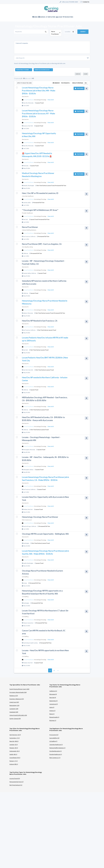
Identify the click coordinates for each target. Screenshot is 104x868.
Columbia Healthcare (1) (56, 745)
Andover (25, 313)
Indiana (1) (52, 711)
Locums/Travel (40, 103)
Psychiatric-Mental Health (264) (18, 692)
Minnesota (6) (53, 694)
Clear (86, 74)
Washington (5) (53, 701)
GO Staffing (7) (53, 741)
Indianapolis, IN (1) (15, 751)
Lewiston (25, 203)
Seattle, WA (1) (13, 754)
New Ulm (25, 103)
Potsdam (25, 509)
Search (83, 32)
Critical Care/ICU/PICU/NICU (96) (18, 715)
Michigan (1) (53, 720)
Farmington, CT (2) (15, 738)
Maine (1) (52, 714)
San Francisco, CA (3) (15, 735)
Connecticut (30, 623)
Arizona (25, 583)
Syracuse (25, 126)
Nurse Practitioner (29, 100)
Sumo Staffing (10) (54, 738)
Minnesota (31, 103)
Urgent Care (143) (14, 702)
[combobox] (56, 33)
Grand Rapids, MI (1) (15, 758)
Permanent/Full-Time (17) (17, 782)
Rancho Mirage (27, 526)
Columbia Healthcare (28, 196)
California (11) (53, 691)
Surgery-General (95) (15, 719)
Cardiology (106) (14, 709)
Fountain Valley (27, 273)
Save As (78, 74)
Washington (31, 186)
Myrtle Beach (26, 643)
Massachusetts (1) (54, 717)
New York (31, 126)
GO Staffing (25, 577)
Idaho (29, 203)
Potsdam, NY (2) (14, 748)
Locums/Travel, (51, 186)
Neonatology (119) (14, 705)
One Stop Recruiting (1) (56, 751)
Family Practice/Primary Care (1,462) (19, 689)
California (33, 236)
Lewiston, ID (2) (14, 745)
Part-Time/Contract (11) (16, 785)
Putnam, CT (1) (14, 761)
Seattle (25, 563)
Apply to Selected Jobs (24, 83)
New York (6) (53, 697)
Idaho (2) (52, 707)
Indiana (31, 470)
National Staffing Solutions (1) (57, 748)
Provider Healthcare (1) (56, 754)
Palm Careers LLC (27, 520)
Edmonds (25, 186)
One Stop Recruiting (27, 247)
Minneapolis (26, 450)
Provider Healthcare (27, 213)
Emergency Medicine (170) (17, 699)
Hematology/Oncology (40, 100)
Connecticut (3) (54, 704)
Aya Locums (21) (54, 735)
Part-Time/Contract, (42, 186)
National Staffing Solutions (29, 230)
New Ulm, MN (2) (14, 741)
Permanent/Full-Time (61, 186)
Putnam (25, 623)
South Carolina (34, 643)
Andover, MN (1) (14, 764)
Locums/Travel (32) (15, 778)
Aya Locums (25, 96)
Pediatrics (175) (14, 696)
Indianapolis (26, 470)
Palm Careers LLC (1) (55, 758)
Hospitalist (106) (14, 712)
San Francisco (27, 236)
